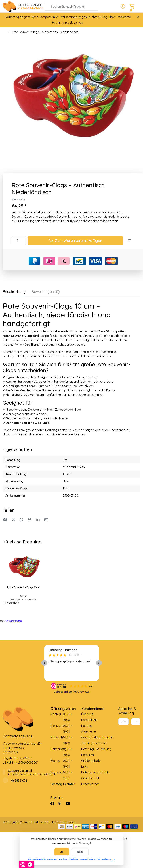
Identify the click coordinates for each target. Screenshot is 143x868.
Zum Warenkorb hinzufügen (76, 241)
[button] (122, 7)
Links (85, 766)
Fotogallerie (89, 720)
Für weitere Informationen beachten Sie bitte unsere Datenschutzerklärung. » (72, 859)
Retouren (87, 755)
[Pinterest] (61, 803)
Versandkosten (31, 599)
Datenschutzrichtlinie (95, 772)
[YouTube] (69, 803)
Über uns (87, 714)
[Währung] (136, 722)
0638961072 (10, 752)
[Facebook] (54, 803)
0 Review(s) (18, 199)
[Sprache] (123, 722)
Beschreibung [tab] (14, 292)
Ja (62, 852)
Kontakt (87, 726)
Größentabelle (91, 761)
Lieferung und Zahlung (96, 749)
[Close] (138, 17)
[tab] (46, 292)
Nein (80, 852)
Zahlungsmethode (94, 743)
